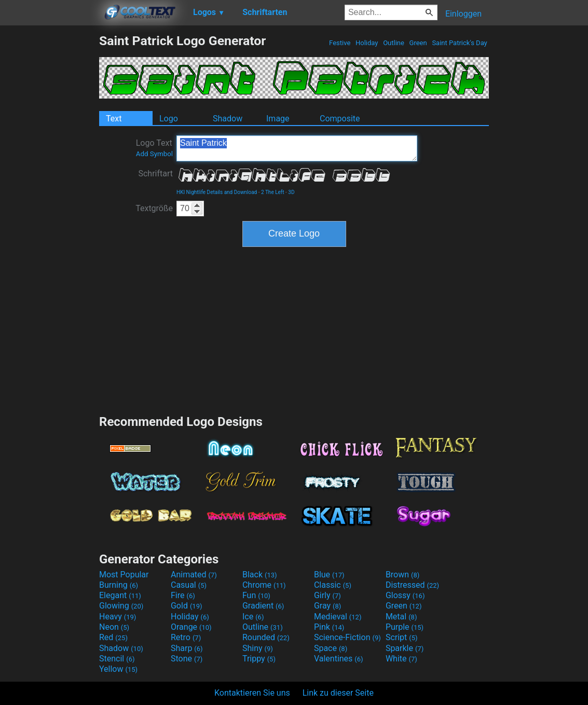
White (401, 659)
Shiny (258, 648)
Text (114, 119)
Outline (394, 43)
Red (113, 637)
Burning (119, 585)
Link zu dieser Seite (338, 693)
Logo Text (154, 148)
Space (331, 648)
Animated (194, 575)
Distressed (412, 585)
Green (418, 43)
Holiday (367, 43)
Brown (402, 575)
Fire (183, 595)
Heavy (118, 617)
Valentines (339, 659)
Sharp (187, 648)
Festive (340, 43)
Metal (401, 617)
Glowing (121, 606)
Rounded (266, 637)
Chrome (264, 585)
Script (402, 637)
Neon (114, 627)
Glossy (405, 595)
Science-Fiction (347, 637)
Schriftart (155, 174)
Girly (327, 595)
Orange (191, 627)
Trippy (259, 659)
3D (291, 192)
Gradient (263, 606)
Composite (340, 119)
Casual (189, 585)
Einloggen (463, 14)
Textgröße (154, 208)
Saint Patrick (297, 148)
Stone (187, 659)
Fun (256, 595)
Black (260, 575)
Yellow (118, 669)
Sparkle (405, 648)
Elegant (120, 595)
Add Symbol (154, 154)
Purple (405, 627)
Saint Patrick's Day (460, 43)
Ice (253, 617)
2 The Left (273, 192)
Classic (333, 585)
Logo (169, 119)
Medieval (338, 617)
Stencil (117, 659)
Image (278, 119)
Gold (187, 606)
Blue (329, 575)
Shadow (228, 119)
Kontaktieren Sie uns (252, 693)
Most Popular (124, 575)
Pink (329, 627)
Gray (327, 606)
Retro (186, 637)
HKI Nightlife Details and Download (217, 192)
